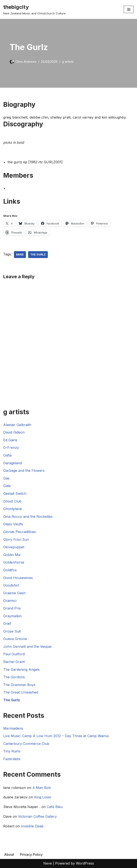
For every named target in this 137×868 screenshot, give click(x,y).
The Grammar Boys (19, 685)
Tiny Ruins (12, 751)
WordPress (85, 863)
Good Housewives (18, 578)
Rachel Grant (14, 662)
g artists (68, 62)
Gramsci (10, 601)
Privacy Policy (31, 854)
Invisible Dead (32, 826)
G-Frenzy (11, 448)
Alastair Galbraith (17, 425)
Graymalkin (12, 616)
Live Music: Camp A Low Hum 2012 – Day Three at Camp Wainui (56, 736)
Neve (48, 863)
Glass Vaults (13, 524)
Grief (7, 623)
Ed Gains (10, 440)
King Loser (43, 797)
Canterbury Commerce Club (26, 744)
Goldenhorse (14, 562)
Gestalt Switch (15, 494)
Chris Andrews (26, 62)
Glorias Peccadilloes (20, 532)
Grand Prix (12, 608)
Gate (7, 486)
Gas (6, 478)
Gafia (7, 455)
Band (20, 254)
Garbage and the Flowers (24, 471)
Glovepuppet (14, 547)
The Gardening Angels (21, 669)
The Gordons (14, 677)
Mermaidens (13, 728)
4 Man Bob (42, 788)
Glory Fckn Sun (16, 539)
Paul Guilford (14, 654)
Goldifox (10, 570)
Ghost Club (12, 501)
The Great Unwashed (21, 692)
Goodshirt (11, 585)
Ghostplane (13, 509)
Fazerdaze (12, 759)
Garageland (13, 463)
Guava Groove (15, 639)
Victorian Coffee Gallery (37, 816)
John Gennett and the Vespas (27, 646)
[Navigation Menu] (129, 9)
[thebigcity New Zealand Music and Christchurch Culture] (34, 9)
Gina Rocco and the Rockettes (28, 517)
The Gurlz (38, 254)
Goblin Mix (12, 555)
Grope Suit (12, 631)
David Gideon (14, 432)
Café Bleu (55, 807)
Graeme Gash (14, 593)
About (9, 854)
